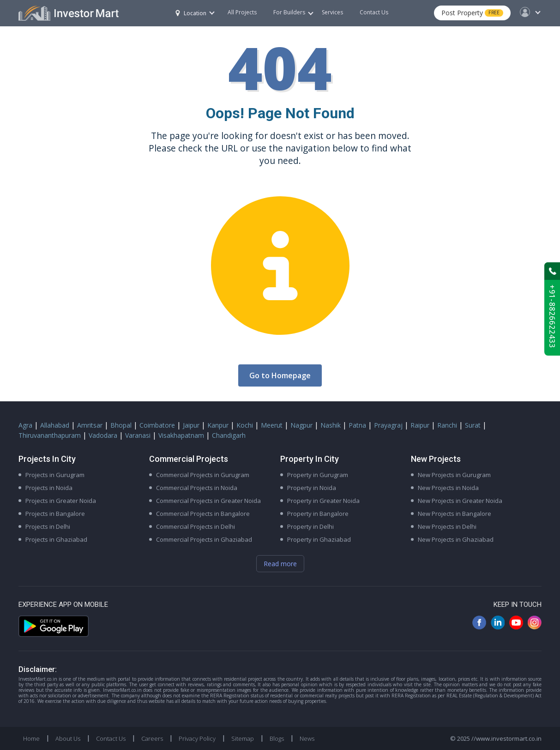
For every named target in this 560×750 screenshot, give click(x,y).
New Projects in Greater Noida (460, 501)
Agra (25, 425)
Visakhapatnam (181, 435)
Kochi (245, 425)
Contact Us (374, 12)
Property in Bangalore (318, 514)
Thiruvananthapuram (50, 435)
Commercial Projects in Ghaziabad (204, 539)
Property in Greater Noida (323, 501)
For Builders (293, 12)
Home (31, 738)
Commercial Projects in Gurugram (203, 475)
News (307, 738)
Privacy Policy (197, 738)
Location (191, 13)
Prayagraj (388, 425)
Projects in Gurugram (55, 475)
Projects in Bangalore (55, 514)
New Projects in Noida (448, 488)
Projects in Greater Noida (61, 501)
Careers (152, 738)
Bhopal (121, 425)
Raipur (420, 425)
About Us (68, 738)
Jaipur (191, 425)
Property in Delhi (310, 526)
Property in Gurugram (318, 475)
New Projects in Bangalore (455, 514)
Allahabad (55, 425)
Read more (280, 564)
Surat (473, 425)
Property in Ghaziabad (319, 539)
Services (332, 12)
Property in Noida (312, 488)
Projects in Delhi (48, 526)
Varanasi (138, 435)
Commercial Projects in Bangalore (203, 514)
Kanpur (218, 425)
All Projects (242, 12)
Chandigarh (229, 435)
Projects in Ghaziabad (56, 539)
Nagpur (301, 425)
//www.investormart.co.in (506, 738)
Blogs (277, 738)
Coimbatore (157, 425)
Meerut (272, 425)
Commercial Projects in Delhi (196, 526)
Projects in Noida (49, 488)
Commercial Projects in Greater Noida (208, 501)
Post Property (472, 13)
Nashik (331, 425)
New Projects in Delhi (447, 526)
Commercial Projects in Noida (197, 488)
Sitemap (243, 738)
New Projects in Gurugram (454, 475)
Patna (357, 425)
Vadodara (103, 435)
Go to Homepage (280, 375)
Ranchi (447, 425)
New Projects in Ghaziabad (456, 539)
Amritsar (90, 425)
